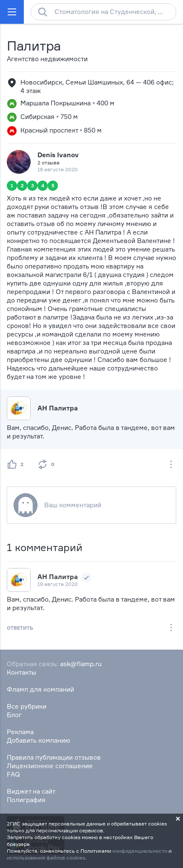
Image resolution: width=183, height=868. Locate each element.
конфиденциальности (140, 851)
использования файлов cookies (46, 858)
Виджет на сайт (31, 791)
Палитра (34, 46)
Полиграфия (26, 800)
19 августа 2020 (58, 584)
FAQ (13, 774)
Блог (14, 715)
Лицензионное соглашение (50, 766)
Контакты (21, 672)
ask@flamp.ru (81, 664)
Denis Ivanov (58, 155)
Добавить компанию (39, 740)
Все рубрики (27, 706)
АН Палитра (58, 408)
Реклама (20, 732)
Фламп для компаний (40, 689)
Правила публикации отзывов (54, 757)
